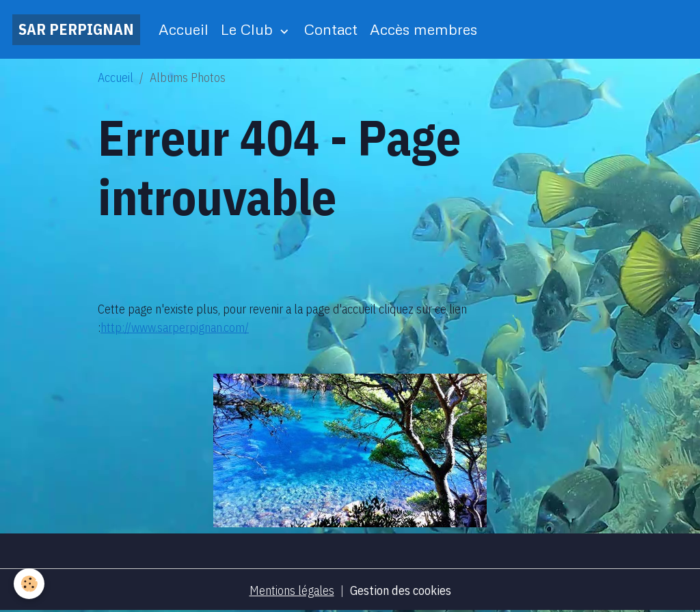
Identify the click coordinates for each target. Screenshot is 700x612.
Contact (331, 29)
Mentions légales (292, 590)
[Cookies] (29, 584)
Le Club (249, 29)
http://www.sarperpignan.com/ (175, 328)
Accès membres (423, 29)
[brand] (76, 30)
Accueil (184, 29)
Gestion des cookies (401, 590)
